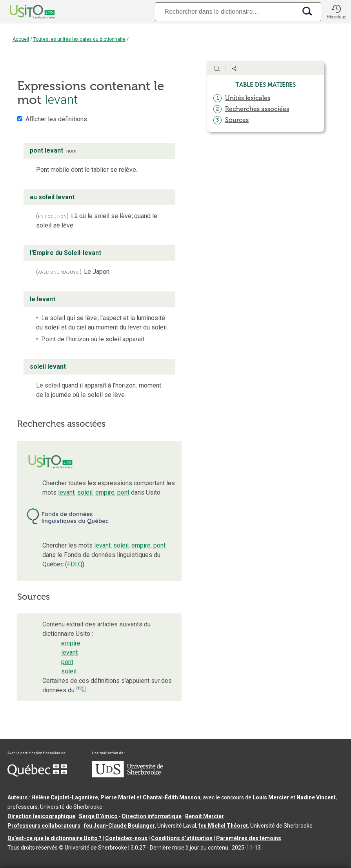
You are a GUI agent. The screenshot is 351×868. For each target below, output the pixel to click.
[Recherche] (226, 12)
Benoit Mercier (205, 816)
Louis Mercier (271, 797)
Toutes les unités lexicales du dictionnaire (79, 39)
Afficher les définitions (56, 119)
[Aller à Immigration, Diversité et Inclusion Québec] (37, 775)
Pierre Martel (118, 797)
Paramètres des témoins (249, 838)
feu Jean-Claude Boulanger (119, 826)
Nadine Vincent (316, 797)
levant (66, 492)
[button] (336, 12)
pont (123, 492)
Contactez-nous (126, 838)
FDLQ (75, 564)
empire (105, 492)
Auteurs (18, 797)
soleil (85, 492)
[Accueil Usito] (24, 12)
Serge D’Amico (98, 816)
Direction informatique (152, 816)
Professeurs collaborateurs (44, 826)
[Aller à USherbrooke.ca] (127, 775)
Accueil (21, 39)
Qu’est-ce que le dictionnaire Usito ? (55, 838)
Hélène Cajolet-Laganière (65, 797)
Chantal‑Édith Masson (172, 797)
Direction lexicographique (41, 816)
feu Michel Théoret (223, 826)
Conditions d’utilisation (182, 838)
